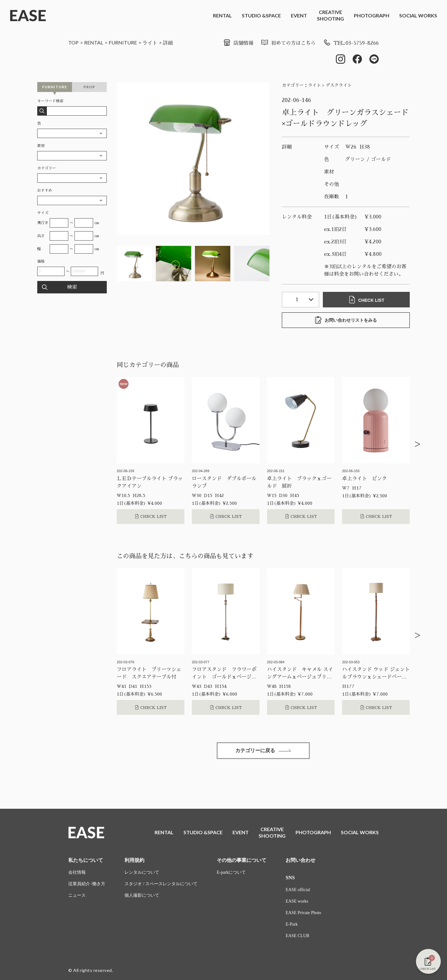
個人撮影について (142, 895)
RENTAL (222, 15)
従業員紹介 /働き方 (87, 884)
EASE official (298, 890)
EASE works (297, 901)
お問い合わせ (300, 860)
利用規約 (134, 860)
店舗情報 (238, 43)
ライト (150, 42)
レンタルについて (142, 872)
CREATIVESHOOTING (330, 15)
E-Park (292, 924)
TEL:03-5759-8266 (351, 43)
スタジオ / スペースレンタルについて (161, 884)
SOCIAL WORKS (418, 15)
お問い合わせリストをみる (346, 320)
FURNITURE (123, 42)
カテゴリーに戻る (263, 750)
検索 (72, 287)
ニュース (77, 895)
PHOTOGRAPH (372, 15)
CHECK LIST (366, 300)
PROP (90, 87)
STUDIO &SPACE (261, 15)
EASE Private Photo (303, 913)
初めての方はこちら (288, 43)
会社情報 (77, 872)
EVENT (299, 15)
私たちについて (86, 860)
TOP (73, 42)
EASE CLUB (297, 936)
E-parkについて (231, 872)
